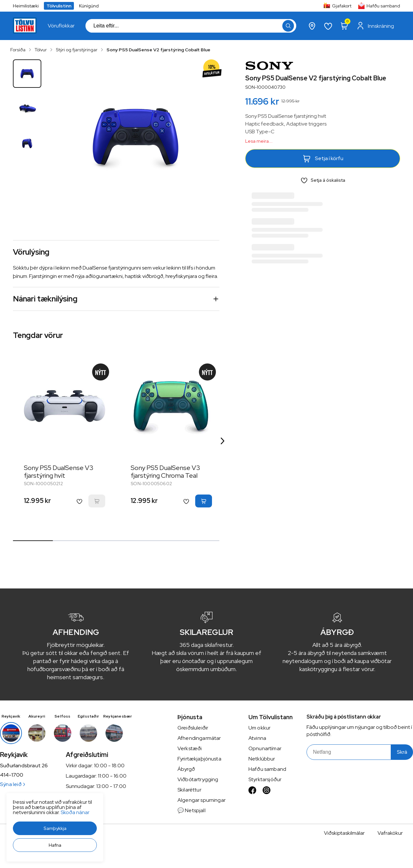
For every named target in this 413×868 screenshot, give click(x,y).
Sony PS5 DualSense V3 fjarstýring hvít (59, 472)
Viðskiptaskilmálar (344, 833)
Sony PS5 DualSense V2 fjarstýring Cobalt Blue (158, 50)
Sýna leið (12, 784)
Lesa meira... (259, 141)
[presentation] (61, 26)
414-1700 (12, 775)
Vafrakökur (390, 833)
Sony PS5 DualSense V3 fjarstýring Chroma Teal (166, 472)
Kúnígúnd (89, 6)
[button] (15, 857)
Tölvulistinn (59, 6)
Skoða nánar (21, 852)
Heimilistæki (26, 6)
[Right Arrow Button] (223, 441)
